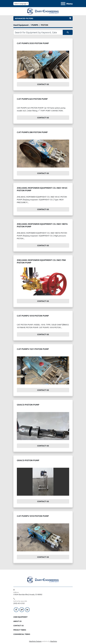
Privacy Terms (20, 630)
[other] (22, 610)
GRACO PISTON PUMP (28, 405)
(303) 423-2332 (19, 603)
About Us (17, 621)
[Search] (38, 32)
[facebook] (16, 610)
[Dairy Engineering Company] (43, 579)
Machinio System (35, 641)
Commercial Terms (22, 634)
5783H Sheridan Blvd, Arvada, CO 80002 (28, 594)
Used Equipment (20, 617)
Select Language (20, 3)
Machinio (54, 641)
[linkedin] (27, 610)
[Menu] (63, 4)
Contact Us (43, 84)
